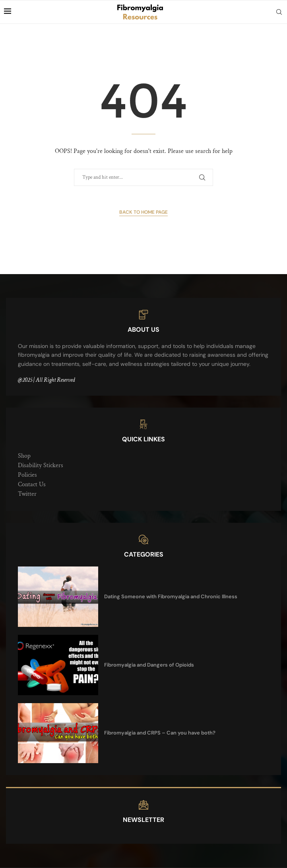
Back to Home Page (143, 212)
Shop (24, 456)
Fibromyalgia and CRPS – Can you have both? (160, 733)
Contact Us (32, 484)
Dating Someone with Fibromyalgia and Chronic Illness (171, 596)
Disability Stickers (41, 465)
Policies (27, 475)
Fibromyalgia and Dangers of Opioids (149, 665)
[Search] (279, 12)
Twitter (27, 494)
